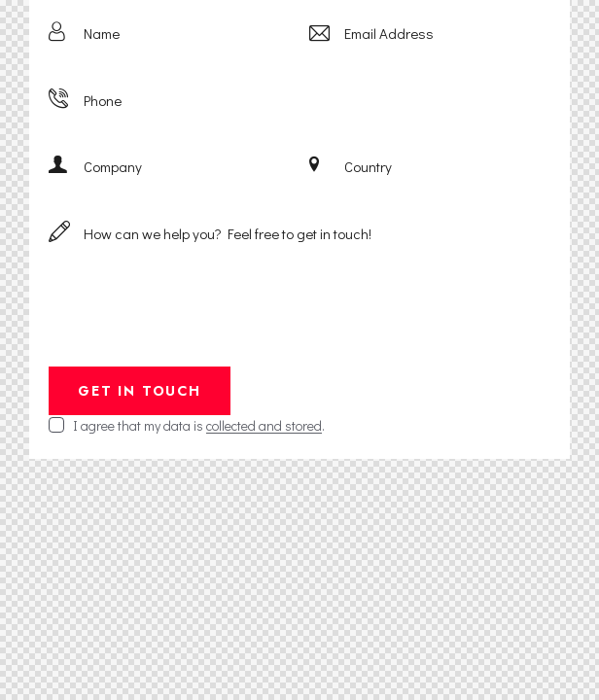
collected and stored (264, 426)
